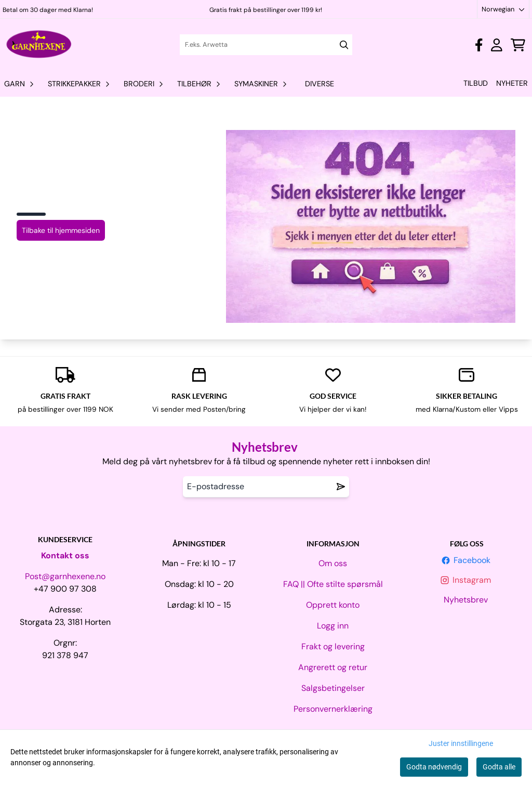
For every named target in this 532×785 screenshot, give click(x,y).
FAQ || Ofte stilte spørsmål (333, 584)
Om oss (333, 563)
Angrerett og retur (333, 667)
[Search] (344, 45)
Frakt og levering (333, 646)
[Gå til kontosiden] (479, 45)
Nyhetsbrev (467, 600)
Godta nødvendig (434, 767)
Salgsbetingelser (333, 688)
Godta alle (499, 767)
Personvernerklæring (333, 709)
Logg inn (333, 626)
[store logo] (39, 45)
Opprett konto (333, 605)
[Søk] (266, 45)
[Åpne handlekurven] (518, 45)
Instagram (467, 580)
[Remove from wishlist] (341, 487)
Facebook (467, 560)
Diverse (320, 84)
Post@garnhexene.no (65, 576)
